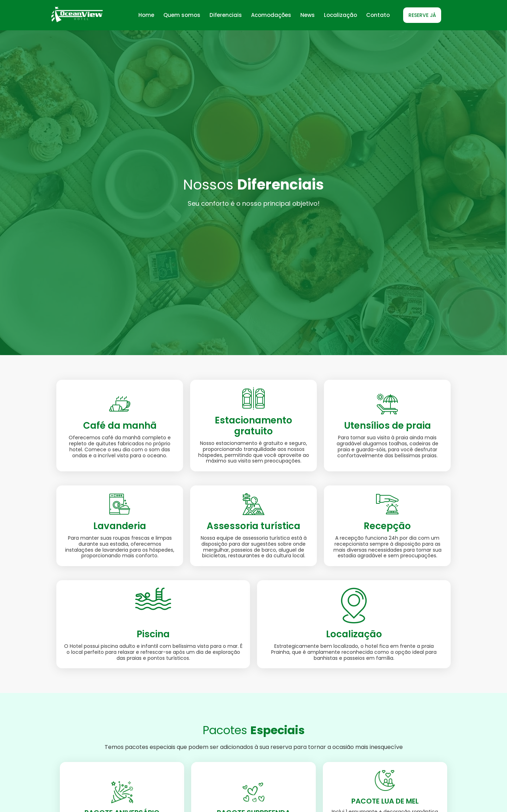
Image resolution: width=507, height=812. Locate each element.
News (308, 15)
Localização (340, 15)
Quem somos (182, 15)
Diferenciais (226, 15)
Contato (378, 15)
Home (146, 15)
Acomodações (271, 15)
